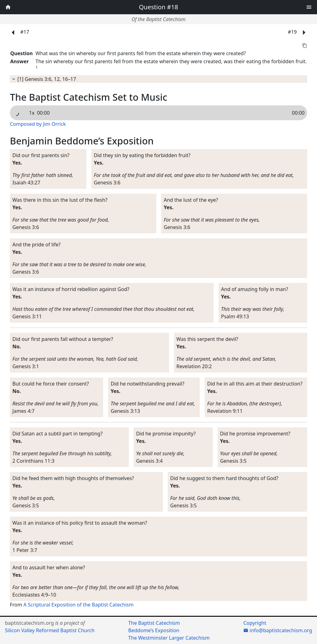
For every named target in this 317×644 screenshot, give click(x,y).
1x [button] (32, 113)
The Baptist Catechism (154, 623)
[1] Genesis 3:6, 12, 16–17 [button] (44, 79)
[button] (309, 6)
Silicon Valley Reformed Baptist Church (50, 630)
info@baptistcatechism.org (278, 630)
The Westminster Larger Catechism (169, 638)
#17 (18, 32)
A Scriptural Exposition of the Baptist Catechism (78, 605)
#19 (299, 32)
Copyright (255, 623)
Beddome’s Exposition (154, 630)
